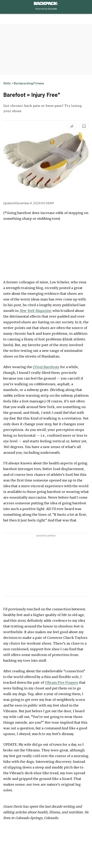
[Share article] (72, 126)
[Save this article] (84, 126)
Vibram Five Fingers (61, 682)
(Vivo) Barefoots (46, 367)
